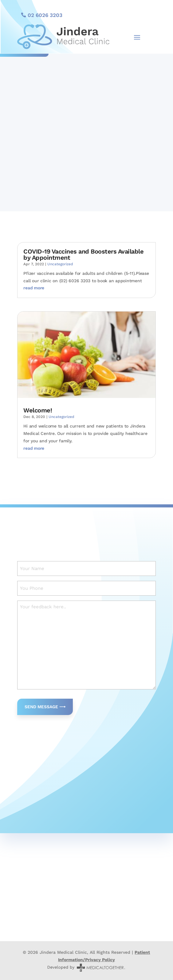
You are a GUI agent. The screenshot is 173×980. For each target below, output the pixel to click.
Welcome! (38, 410)
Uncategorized (60, 264)
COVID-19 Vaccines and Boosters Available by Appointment (83, 254)
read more (34, 288)
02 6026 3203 (45, 15)
